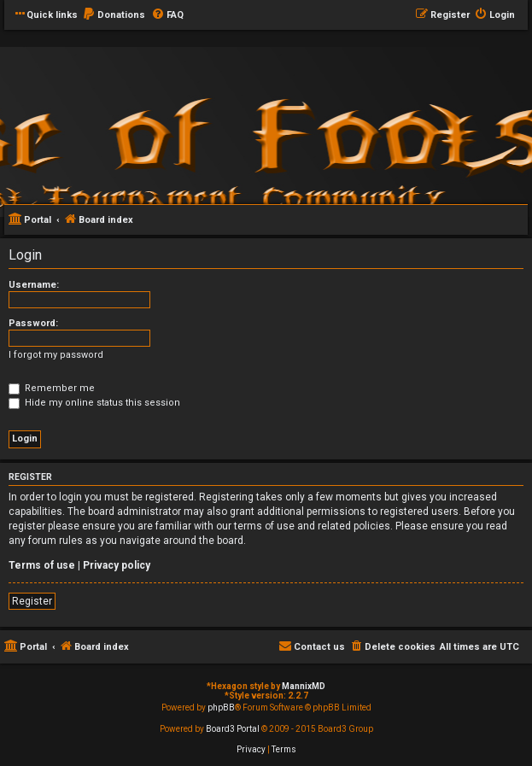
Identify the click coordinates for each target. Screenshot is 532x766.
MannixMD (304, 686)
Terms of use (42, 565)
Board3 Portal (233, 729)
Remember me (52, 388)
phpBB (221, 708)
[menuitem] (114, 15)
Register (32, 601)
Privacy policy (117, 565)
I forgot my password (56, 355)
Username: (34, 285)
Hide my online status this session (94, 403)
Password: (33, 323)
